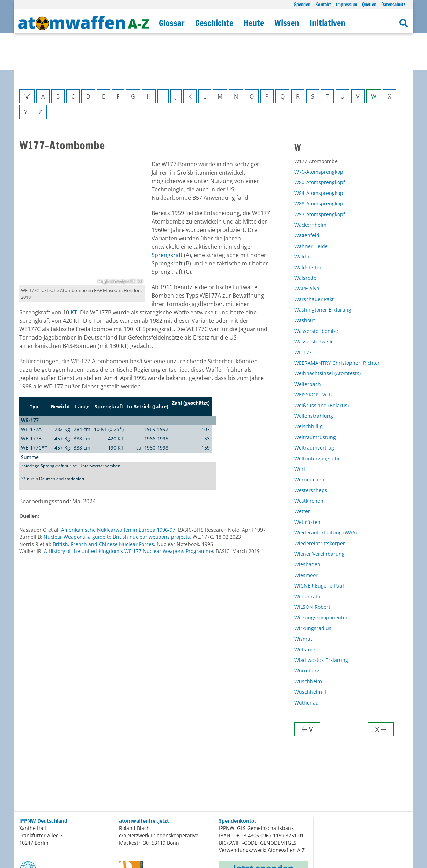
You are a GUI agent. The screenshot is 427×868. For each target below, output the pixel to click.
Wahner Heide (311, 209)
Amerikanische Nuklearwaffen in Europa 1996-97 (118, 493)
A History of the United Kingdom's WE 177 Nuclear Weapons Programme (128, 514)
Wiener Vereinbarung (319, 517)
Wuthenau (307, 666)
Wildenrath (307, 559)
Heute (254, 23)
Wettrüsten (307, 485)
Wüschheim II (310, 655)
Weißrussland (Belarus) (322, 368)
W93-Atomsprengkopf (320, 177)
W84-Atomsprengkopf (320, 156)
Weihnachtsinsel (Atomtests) (327, 336)
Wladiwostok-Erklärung (321, 623)
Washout (305, 283)
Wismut (303, 602)
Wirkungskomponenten (322, 580)
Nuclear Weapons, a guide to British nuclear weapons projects (117, 500)
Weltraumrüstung (315, 400)
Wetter (302, 474)
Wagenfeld (307, 198)
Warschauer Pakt (314, 262)
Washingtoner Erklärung (323, 273)
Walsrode (305, 241)
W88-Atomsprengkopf (320, 166)
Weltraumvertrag (314, 411)
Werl (300, 432)
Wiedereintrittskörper (320, 506)
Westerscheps (311, 453)
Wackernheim (310, 188)
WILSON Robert (312, 570)
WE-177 (303, 315)
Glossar (172, 23)
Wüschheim (308, 644)
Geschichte (214, 23)
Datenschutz (393, 4)
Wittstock (305, 612)
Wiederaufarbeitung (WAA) (326, 495)
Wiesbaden (307, 527)
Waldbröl (305, 220)
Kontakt (323, 4)
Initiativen (327, 23)
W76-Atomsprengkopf (320, 135)
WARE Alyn (307, 251)
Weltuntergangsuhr (317, 421)
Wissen (287, 23)
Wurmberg (307, 633)
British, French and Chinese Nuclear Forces (103, 507)
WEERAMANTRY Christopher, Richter (337, 326)
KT (74, 275)
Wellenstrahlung (314, 379)
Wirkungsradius (313, 591)
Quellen (369, 4)
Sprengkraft (167, 218)
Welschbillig (308, 389)
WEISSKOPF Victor (315, 358)
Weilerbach (308, 347)
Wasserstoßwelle (314, 304)
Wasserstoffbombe (316, 294)
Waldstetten (308, 230)
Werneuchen (309, 442)
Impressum (347, 4)
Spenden (302, 4)
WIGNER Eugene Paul (319, 549)
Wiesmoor (306, 538)
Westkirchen (309, 464)
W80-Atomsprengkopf (320, 145)
